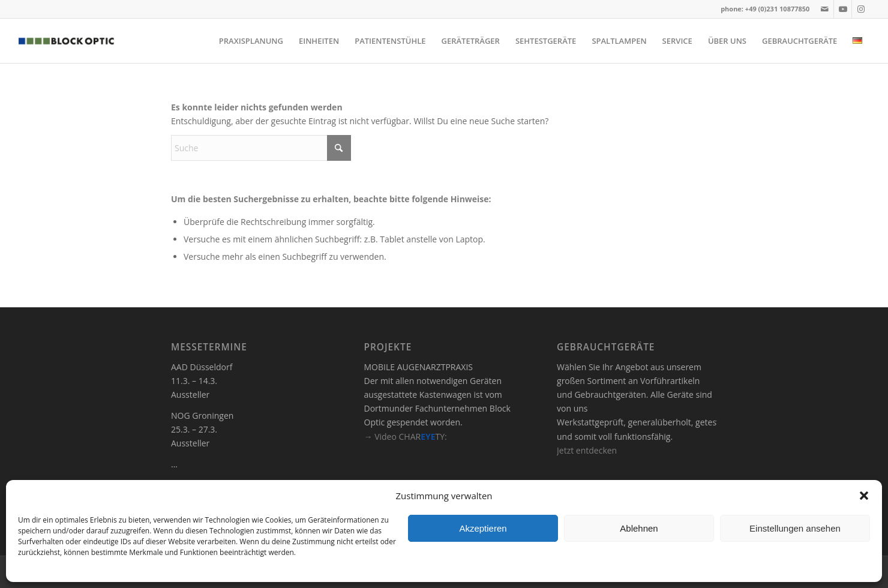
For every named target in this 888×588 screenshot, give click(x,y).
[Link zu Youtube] (843, 9)
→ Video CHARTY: (406, 436)
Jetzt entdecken (587, 450)
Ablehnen (639, 528)
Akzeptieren (483, 528)
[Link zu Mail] (825, 9)
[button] (864, 496)
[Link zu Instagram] (861, 9)
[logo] (66, 41)
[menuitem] (251, 41)
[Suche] (261, 148)
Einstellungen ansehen (795, 528)
